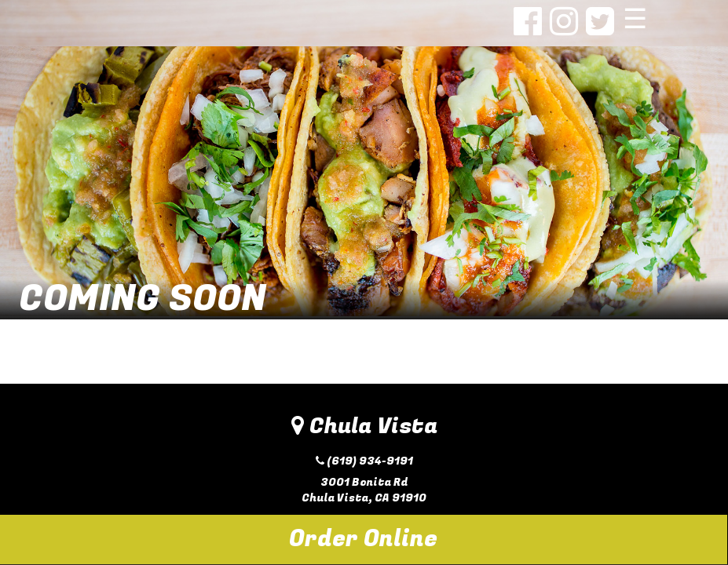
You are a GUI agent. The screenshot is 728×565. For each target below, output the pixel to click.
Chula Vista (364, 426)
